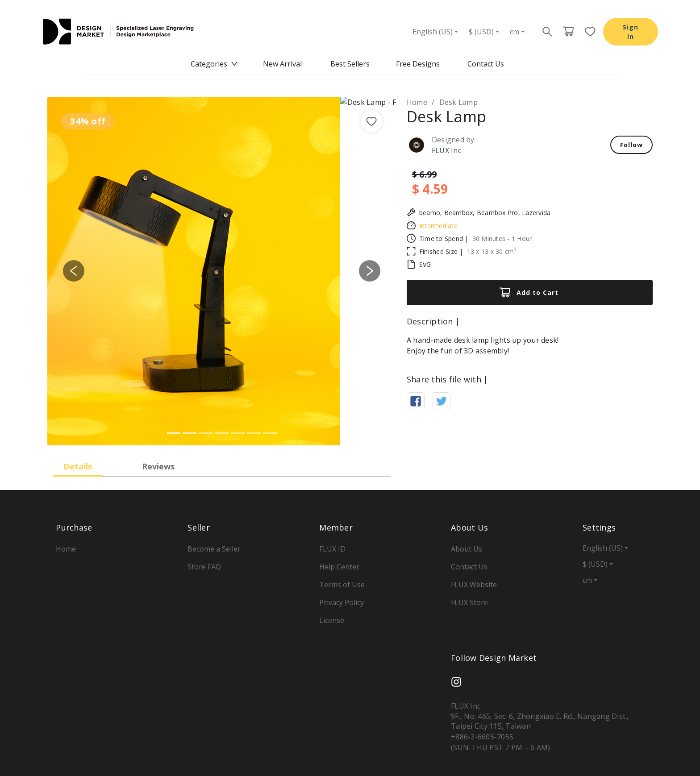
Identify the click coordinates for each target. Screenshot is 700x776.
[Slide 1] (174, 433)
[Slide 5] (238, 433)
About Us (467, 549)
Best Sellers (350, 64)
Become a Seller (214, 549)
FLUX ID (332, 549)
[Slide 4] (222, 433)
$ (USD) (481, 32)
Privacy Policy (342, 602)
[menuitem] (214, 64)
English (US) (433, 32)
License (332, 620)
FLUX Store (469, 602)
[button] (73, 271)
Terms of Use (342, 585)
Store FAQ (204, 567)
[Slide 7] (270, 433)
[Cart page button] (568, 32)
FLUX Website (474, 585)
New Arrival (282, 64)
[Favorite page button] (587, 32)
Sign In (631, 32)
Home (417, 102)
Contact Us (486, 64)
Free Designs (418, 64)
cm (515, 32)
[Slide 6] (254, 433)
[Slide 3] (206, 433)
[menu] (350, 64)
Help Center (339, 567)
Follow (631, 145)
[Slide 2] (190, 433)
